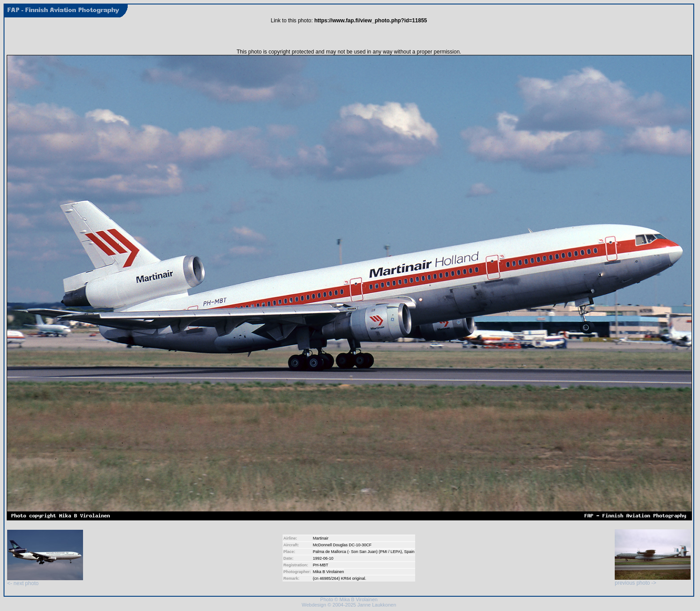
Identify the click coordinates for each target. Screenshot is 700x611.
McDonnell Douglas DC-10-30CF (342, 545)
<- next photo (45, 581)
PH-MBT (321, 565)
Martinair (321, 538)
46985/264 (329, 578)
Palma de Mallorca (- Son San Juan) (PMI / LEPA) (357, 552)
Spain (409, 552)
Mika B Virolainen (329, 572)
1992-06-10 (323, 558)
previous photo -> (653, 580)
